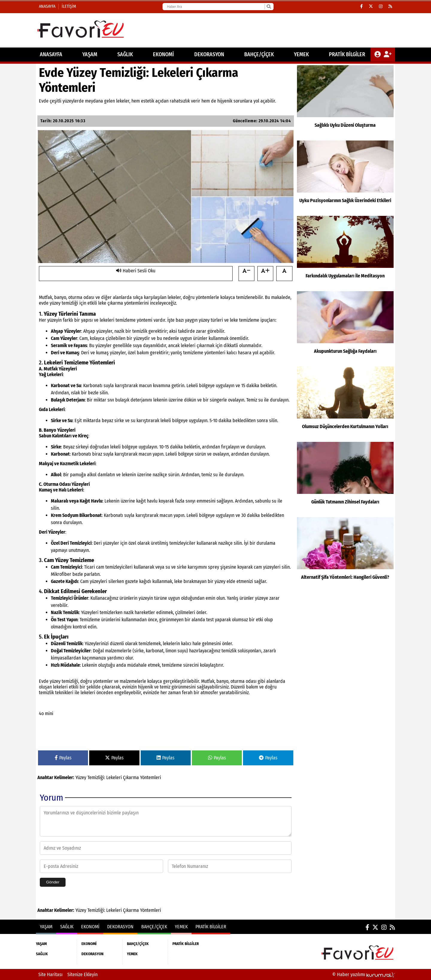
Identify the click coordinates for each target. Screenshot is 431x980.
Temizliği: (96, 777)
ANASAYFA (51, 54)
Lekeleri (114, 777)
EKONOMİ (163, 54)
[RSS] (390, 7)
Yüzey (81, 777)
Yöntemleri (151, 777)
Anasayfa (47, 6)
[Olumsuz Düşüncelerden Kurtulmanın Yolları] (345, 403)
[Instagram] (381, 7)
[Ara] (269, 7)
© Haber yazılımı (364, 974)
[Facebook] (361, 7)
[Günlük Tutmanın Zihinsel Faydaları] (345, 478)
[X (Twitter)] (371, 7)
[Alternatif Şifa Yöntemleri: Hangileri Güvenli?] (345, 553)
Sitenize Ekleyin (82, 974)
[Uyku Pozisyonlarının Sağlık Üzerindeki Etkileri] (345, 177)
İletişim (69, 6)
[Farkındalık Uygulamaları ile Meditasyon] (345, 252)
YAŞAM (90, 54)
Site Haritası (50, 974)
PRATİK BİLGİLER (347, 54)
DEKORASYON (209, 54)
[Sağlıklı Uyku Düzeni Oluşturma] (345, 101)
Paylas (63, 758)
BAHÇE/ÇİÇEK (259, 54)
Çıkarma (131, 777)
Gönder (53, 882)
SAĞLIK (125, 54)
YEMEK (301, 54)
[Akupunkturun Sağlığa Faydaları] (345, 327)
